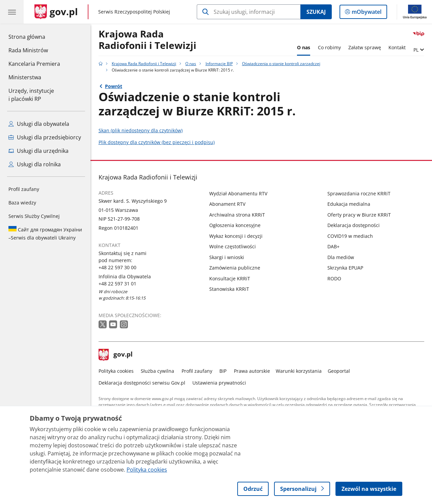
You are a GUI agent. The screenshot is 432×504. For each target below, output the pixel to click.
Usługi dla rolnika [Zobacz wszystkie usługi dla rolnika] (35, 164)
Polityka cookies (116, 371)
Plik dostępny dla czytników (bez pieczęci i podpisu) (157, 142)
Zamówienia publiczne (235, 268)
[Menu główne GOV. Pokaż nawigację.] (12, 12)
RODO (334, 278)
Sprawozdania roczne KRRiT (359, 193)
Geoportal (339, 371)
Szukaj (316, 12)
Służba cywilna (157, 371)
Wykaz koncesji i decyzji (236, 236)
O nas (304, 47)
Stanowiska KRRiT (229, 289)
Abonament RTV (227, 204)
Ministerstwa (25, 77)
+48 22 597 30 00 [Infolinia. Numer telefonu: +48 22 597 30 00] (117, 267)
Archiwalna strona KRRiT (237, 215)
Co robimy (329, 47)
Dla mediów (341, 257)
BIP (223, 371)
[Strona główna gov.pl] (56, 12)
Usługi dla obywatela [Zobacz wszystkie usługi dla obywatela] (39, 124)
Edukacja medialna (349, 204)
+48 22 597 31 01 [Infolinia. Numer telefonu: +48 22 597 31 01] (117, 284)
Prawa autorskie (252, 371)
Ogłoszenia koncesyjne (235, 225)
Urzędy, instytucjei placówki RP (31, 95)
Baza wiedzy (22, 203)
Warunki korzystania (299, 371)
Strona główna (34, 36)
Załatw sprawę (365, 47)
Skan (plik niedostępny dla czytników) (141, 130)
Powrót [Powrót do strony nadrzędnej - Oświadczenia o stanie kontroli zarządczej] (114, 86)
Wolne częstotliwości (233, 246)
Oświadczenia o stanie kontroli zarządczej (281, 64)
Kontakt (397, 47)
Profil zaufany (24, 189)
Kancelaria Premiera (34, 64)
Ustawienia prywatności (219, 383)
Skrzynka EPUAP (345, 268)
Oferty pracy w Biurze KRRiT (359, 215)
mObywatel (366, 13)
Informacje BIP (219, 64)
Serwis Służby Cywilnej (34, 216)
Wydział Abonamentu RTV (238, 193)
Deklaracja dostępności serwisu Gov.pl (142, 383)
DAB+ (333, 246)
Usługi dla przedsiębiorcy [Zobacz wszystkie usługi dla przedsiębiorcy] (45, 137)
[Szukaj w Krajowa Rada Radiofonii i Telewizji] (249, 12)
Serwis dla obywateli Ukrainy (45, 233)
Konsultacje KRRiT (230, 278)
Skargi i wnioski (227, 257)
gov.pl (116, 355)
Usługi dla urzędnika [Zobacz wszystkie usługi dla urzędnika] (38, 151)
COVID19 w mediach (350, 236)
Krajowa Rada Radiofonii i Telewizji (147, 40)
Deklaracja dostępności (354, 225)
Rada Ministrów (28, 50)
